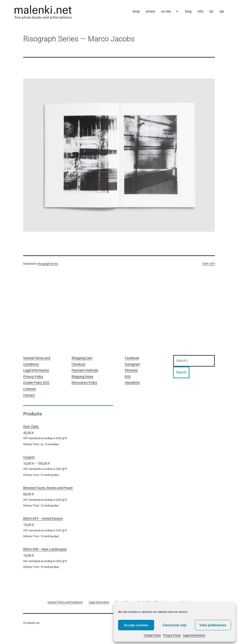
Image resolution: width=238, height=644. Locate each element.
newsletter (132, 383)
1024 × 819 (208, 264)
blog (188, 11)
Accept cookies (136, 625)
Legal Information (194, 635)
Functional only (175, 625)
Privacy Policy (172, 635)
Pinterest (131, 370)
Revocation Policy (84, 383)
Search (181, 372)
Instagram (132, 364)
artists (150, 11)
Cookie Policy (152, 635)
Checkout (78, 364)
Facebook (132, 358)
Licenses (30, 389)
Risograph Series (48, 264)
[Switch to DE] (211, 12)
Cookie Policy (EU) (36, 383)
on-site (166, 11)
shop (136, 11)
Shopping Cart (82, 358)
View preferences (213, 625)
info (201, 11)
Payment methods (85, 370)
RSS (128, 377)
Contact (29, 395)
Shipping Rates (82, 377)
